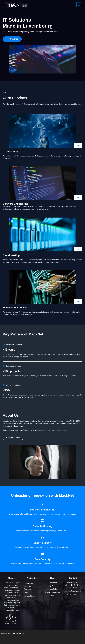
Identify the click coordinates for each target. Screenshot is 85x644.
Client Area (53, 583)
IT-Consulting (29, 583)
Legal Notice (53, 586)
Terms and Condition (53, 592)
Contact (53, 595)
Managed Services (31, 596)
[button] (73, 145)
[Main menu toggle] (79, 5)
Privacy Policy (53, 589)
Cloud (26, 593)
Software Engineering (28, 588)
